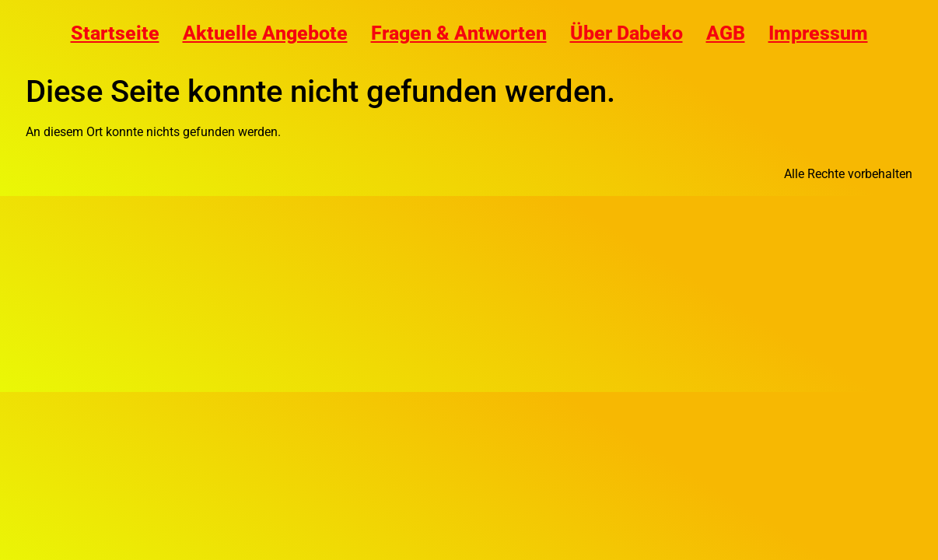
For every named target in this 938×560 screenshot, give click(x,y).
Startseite (115, 33)
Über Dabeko (626, 33)
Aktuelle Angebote (265, 33)
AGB (726, 33)
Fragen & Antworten (459, 33)
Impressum (818, 33)
